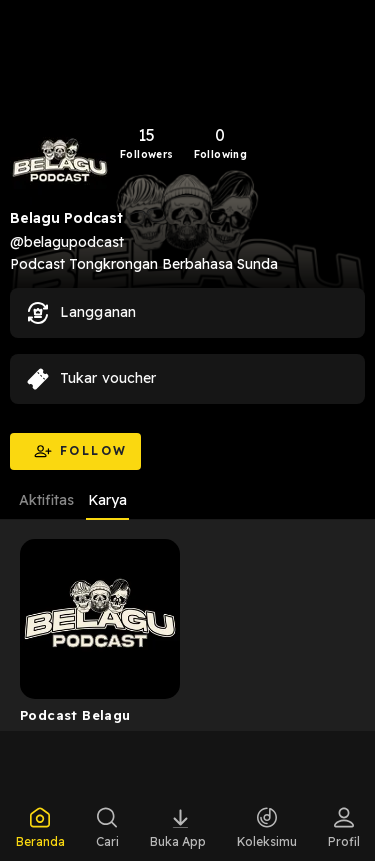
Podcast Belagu (75, 715)
